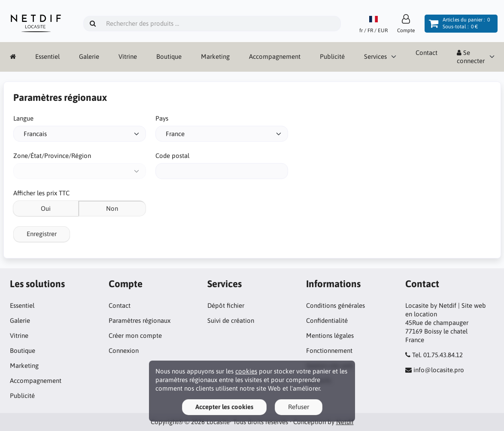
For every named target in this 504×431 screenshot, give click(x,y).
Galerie (89, 56)
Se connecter (471, 57)
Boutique (169, 56)
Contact (427, 53)
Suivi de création (231, 320)
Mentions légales (330, 335)
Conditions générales (335, 305)
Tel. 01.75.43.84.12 (437, 355)
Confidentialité (327, 320)
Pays (162, 118)
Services (375, 56)
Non (112, 208)
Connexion (124, 351)
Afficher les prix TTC (41, 193)
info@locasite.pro (439, 370)
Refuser (299, 407)
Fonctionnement (329, 351)
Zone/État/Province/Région (52, 156)
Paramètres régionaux (140, 320)
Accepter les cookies (224, 407)
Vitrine (128, 56)
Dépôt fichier (226, 305)
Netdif (345, 422)
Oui (46, 208)
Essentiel (47, 56)
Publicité (332, 56)
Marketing (215, 56)
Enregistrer (42, 234)
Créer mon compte (135, 335)
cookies (246, 371)
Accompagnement (275, 56)
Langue (23, 118)
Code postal (172, 156)
